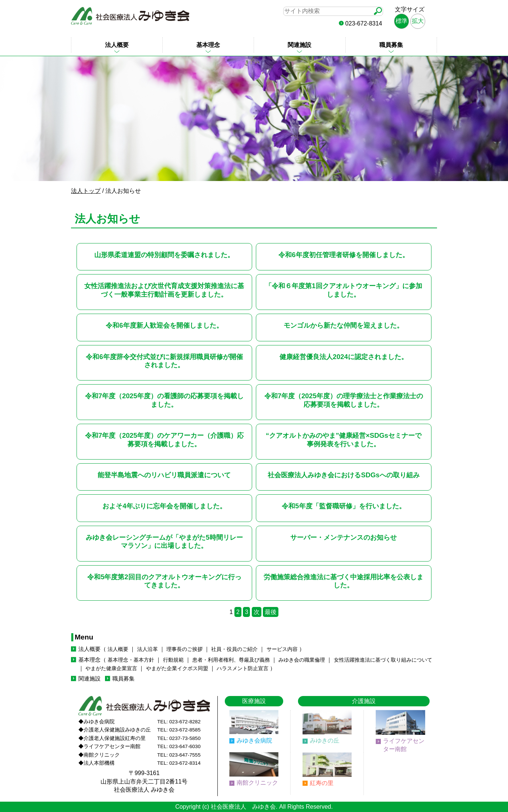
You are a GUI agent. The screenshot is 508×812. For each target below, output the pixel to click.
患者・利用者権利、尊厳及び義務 (231, 660)
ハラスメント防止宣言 (243, 668)
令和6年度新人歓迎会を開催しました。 (164, 325)
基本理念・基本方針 (131, 660)
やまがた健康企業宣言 (111, 668)
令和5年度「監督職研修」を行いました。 (343, 506)
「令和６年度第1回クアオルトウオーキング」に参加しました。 (343, 290)
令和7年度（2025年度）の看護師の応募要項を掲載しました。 (164, 400)
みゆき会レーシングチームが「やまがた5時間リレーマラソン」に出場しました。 (164, 541)
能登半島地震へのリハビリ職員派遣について (164, 475)
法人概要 (117, 45)
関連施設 (299, 45)
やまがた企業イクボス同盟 (177, 668)
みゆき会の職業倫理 (302, 660)
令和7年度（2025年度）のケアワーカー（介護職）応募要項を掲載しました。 (164, 439)
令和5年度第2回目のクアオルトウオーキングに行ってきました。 (164, 581)
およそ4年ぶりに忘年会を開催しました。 (164, 506)
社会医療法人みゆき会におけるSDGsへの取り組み (343, 475)
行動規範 (173, 660)
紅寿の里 (322, 783)
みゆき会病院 (254, 741)
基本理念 (208, 45)
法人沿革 (148, 649)
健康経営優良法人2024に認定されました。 (344, 357)
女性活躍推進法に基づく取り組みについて (383, 660)
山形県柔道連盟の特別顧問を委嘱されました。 (164, 255)
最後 (271, 612)
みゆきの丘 (325, 741)
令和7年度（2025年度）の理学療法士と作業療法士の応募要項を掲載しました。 (344, 400)
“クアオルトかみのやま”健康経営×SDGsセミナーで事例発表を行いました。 (344, 439)
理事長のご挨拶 (184, 649)
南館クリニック (257, 783)
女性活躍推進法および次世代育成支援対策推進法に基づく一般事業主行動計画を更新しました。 (164, 290)
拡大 (418, 21)
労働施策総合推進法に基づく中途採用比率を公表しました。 (343, 581)
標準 (402, 21)
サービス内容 (282, 649)
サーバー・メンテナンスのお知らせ (343, 537)
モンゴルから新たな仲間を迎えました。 (343, 325)
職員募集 (391, 45)
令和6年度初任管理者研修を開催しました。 (343, 255)
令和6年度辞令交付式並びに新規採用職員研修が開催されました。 (164, 361)
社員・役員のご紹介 (234, 649)
